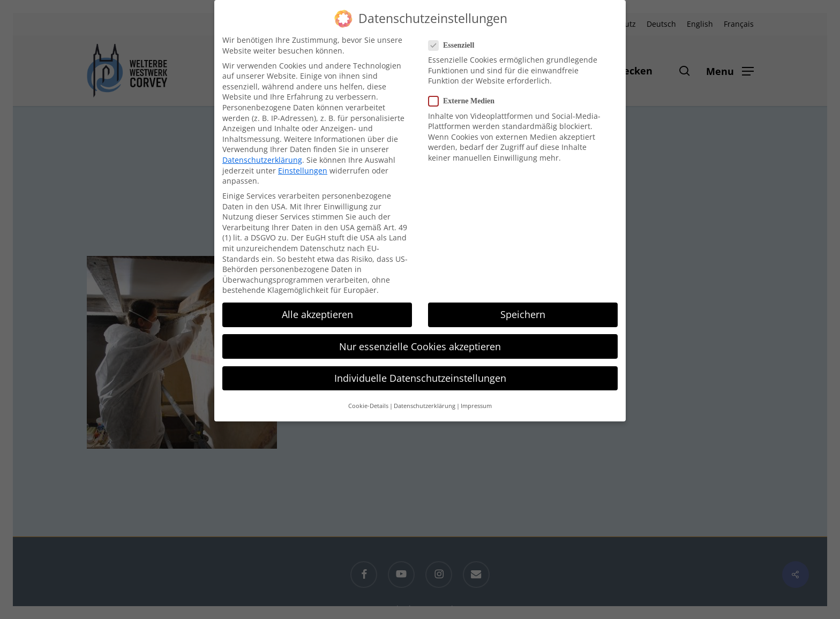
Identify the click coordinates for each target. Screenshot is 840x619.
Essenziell (456, 44)
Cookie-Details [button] (368, 405)
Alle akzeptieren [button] (317, 313)
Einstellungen (303, 169)
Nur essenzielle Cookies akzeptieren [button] (420, 345)
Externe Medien (466, 100)
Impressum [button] (476, 405)
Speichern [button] (523, 313)
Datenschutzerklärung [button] (425, 405)
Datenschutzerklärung (262, 159)
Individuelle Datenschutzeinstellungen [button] (420, 377)
